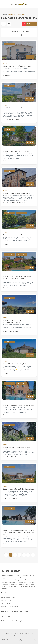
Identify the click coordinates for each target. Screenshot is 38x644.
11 (28, 555)
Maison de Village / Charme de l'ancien (17, 193)
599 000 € (30, 226)
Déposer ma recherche (26, 633)
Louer (12, 633)
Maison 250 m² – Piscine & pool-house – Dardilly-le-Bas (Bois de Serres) (18, 278)
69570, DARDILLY (6, 601)
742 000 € (30, 396)
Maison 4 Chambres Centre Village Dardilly (19, 406)
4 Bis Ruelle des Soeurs (8, 598)
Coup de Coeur (22, 213)
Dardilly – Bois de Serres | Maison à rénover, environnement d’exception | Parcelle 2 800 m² (19, 533)
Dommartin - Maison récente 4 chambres (18, 66)
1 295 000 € (30, 522)
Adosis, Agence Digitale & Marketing (26, 640)
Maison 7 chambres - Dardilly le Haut (17, 151)
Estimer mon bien (19, 636)
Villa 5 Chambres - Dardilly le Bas (15, 364)
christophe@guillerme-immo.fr (10, 607)
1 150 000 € (30, 99)
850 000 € (30, 311)
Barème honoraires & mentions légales (12, 621)
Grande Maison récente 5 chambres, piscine (19, 489)
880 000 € (30, 480)
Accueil (4, 14)
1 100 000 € (30, 268)
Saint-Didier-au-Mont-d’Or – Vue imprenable (15, 109)
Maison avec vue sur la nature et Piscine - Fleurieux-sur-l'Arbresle (18, 321)
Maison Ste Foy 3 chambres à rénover (17, 447)
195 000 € (30, 184)
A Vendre (10, 44)
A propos (17, 633)
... (24, 555)
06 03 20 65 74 (6, 604)
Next (33, 556)
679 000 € (30, 142)
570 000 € (30, 57)
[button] (20, 35)
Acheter (7, 633)
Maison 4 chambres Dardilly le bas (16, 235)
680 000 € (30, 355)
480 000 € (30, 438)
